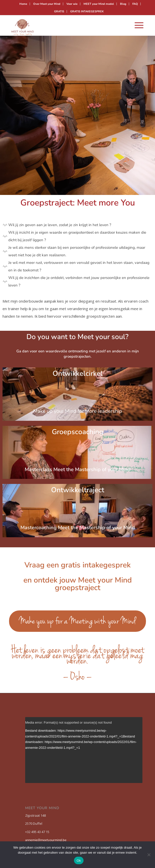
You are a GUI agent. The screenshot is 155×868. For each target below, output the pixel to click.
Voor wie (72, 4)
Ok (79, 861)
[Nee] (149, 855)
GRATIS (59, 11)
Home (23, 4)
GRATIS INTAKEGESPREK (87, 11)
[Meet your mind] (64, 25)
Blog (123, 4)
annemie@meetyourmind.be (46, 840)
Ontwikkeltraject (78, 493)
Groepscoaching (78, 435)
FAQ (135, 4)
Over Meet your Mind (47, 4)
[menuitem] (23, 4)
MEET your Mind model (99, 4)
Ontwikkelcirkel (78, 377)
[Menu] (137, 25)
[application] (84, 750)
